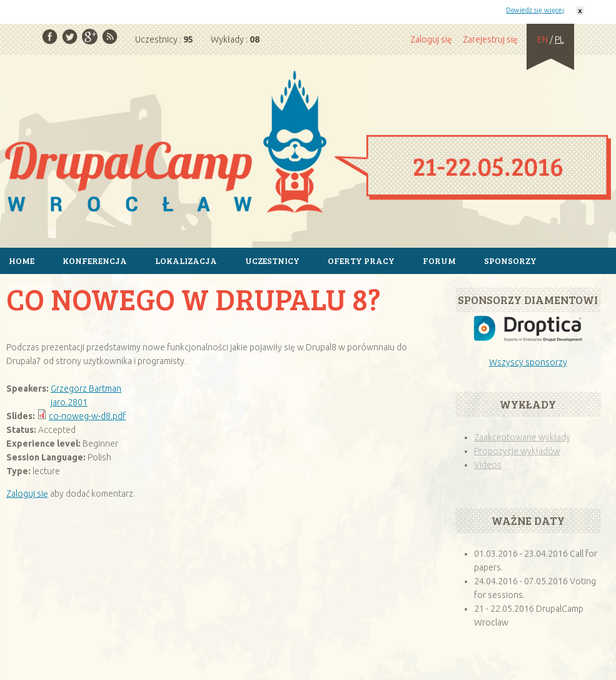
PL (559, 39)
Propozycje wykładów (517, 451)
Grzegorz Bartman (86, 388)
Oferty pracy (361, 261)
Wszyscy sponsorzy (528, 362)
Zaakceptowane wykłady (522, 437)
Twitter (70, 37)
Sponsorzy (510, 261)
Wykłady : (235, 39)
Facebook (50, 37)
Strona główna (308, 144)
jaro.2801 (69, 402)
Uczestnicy (272, 261)
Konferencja (95, 261)
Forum (439, 261)
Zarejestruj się (490, 39)
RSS (110, 37)
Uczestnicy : (164, 39)
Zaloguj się (431, 39)
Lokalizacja (186, 261)
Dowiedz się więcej (535, 10)
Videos (488, 465)
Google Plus (90, 37)
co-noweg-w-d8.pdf (87, 416)
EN (543, 39)
